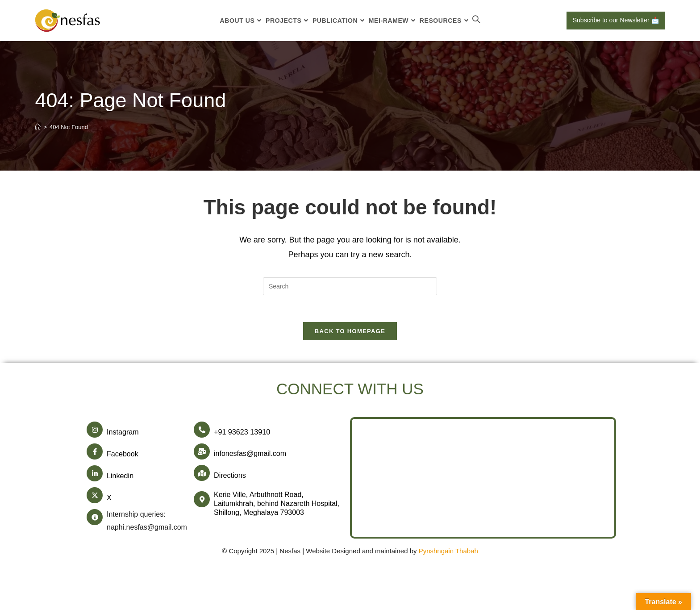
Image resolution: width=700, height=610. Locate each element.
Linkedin (120, 475)
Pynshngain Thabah (448, 549)
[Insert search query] (350, 286)
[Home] (38, 127)
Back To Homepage (350, 332)
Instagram (123, 432)
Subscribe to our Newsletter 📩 (616, 20)
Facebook (122, 454)
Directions (230, 475)
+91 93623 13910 (242, 432)
